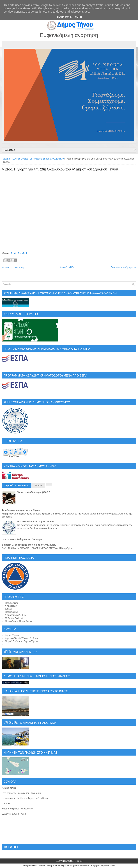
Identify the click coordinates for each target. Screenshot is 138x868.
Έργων (9, 609)
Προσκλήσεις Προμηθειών (19, 621)
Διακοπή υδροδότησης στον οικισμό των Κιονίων (29, 545)
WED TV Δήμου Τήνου (14, 814)
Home (6, 159)
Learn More (64, 17)
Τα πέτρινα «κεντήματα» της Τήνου (21, 510)
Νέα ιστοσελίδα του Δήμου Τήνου (35, 522)
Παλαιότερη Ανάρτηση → (124, 267)
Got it (79, 17)
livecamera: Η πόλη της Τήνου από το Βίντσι (25, 798)
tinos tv (6, 803)
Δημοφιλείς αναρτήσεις (17, 486)
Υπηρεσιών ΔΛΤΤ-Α (15, 615)
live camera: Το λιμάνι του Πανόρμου (23, 539)
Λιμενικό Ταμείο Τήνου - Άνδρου (21, 638)
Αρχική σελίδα (67, 267)
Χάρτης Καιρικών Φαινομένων (17, 809)
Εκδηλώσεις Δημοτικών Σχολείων (47, 159)
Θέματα (39, 486)
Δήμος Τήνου (12, 635)
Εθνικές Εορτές (20, 159)
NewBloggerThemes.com (77, 866)
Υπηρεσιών (11, 606)
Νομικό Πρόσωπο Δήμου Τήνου (21, 641)
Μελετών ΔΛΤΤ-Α (14, 618)
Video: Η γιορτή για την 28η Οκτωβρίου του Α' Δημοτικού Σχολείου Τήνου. (60, 169)
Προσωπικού (12, 603)
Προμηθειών (11, 612)
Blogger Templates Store (103, 866)
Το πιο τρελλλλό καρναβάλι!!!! (34, 492)
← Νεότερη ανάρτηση (13, 267)
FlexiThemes (39, 866)
